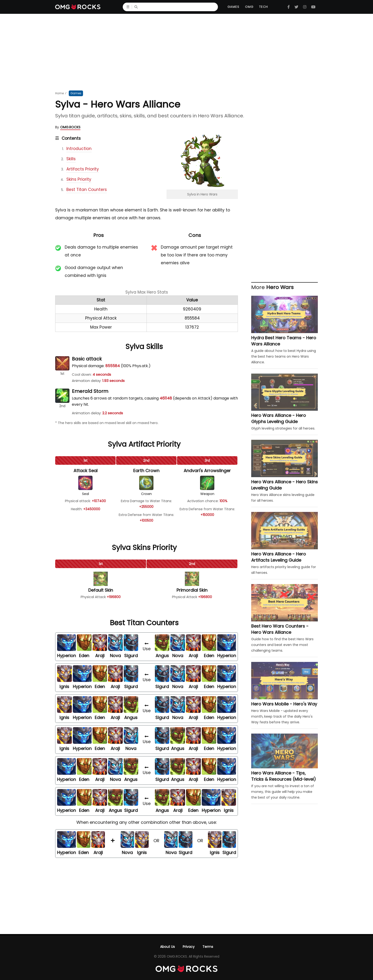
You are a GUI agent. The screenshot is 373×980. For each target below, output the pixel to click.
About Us (167, 947)
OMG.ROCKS (70, 127)
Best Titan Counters (87, 190)
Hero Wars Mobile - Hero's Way (284, 704)
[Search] (179, 7)
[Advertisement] (186, 52)
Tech (263, 7)
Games (233, 7)
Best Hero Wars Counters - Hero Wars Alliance (280, 629)
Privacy (189, 947)
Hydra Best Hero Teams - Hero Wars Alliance (284, 341)
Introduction (79, 149)
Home (59, 93)
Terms (208, 947)
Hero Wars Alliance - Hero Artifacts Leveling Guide (279, 557)
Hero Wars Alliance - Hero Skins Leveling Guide (285, 485)
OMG (249, 7)
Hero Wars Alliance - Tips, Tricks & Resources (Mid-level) (284, 776)
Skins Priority (79, 179)
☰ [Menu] (129, 7)
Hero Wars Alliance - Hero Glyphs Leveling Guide (279, 418)
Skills (71, 159)
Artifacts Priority (83, 169)
